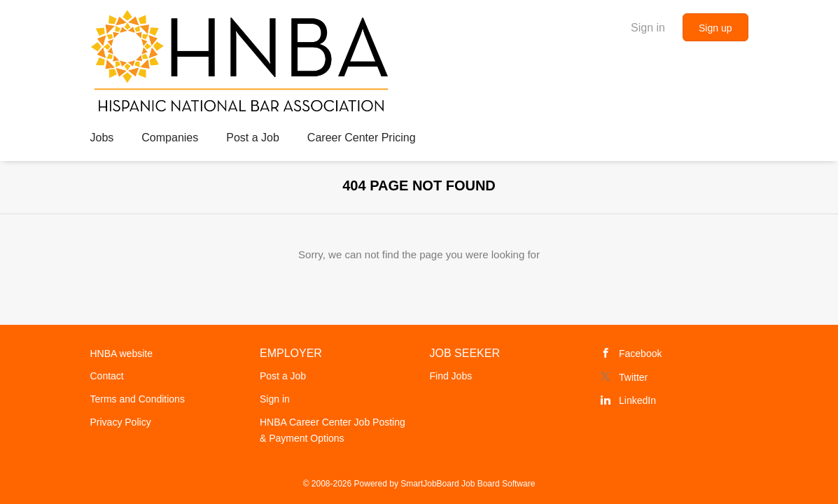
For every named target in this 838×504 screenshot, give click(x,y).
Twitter (633, 377)
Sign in (648, 28)
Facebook (640, 353)
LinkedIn (637, 400)
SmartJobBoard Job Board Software (468, 484)
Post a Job (283, 376)
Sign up (715, 28)
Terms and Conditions (138, 399)
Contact (107, 376)
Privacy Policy (121, 422)
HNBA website (121, 353)
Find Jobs (451, 376)
